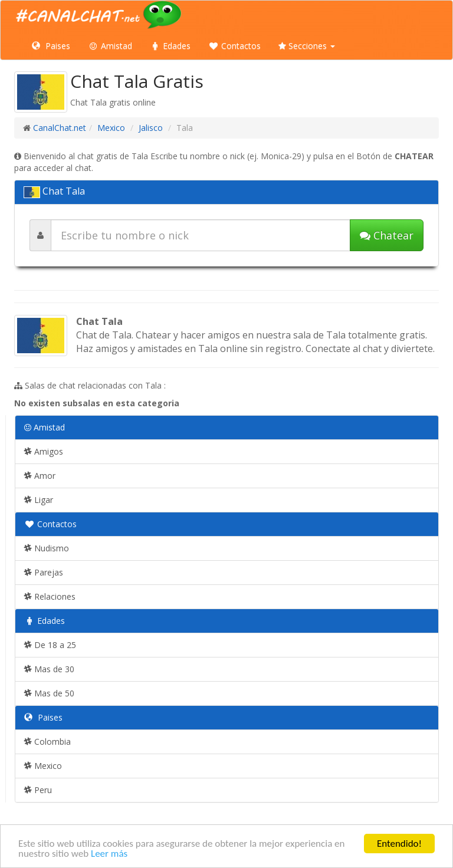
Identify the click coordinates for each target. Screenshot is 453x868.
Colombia (47, 742)
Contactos (234, 46)
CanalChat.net (60, 128)
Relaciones (50, 596)
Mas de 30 (49, 669)
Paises (51, 46)
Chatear (387, 235)
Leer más (109, 854)
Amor (40, 476)
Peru (38, 790)
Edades (170, 46)
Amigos (44, 451)
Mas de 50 (49, 693)
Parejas (44, 572)
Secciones (307, 46)
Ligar (39, 500)
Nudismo (47, 548)
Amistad (110, 46)
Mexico (111, 128)
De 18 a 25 (50, 645)
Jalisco (151, 128)
